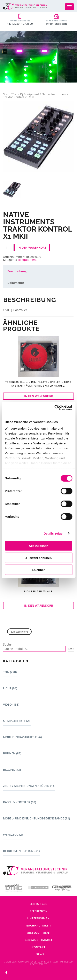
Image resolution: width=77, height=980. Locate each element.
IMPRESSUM (67, 962)
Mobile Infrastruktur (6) (22, 737)
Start (6, 94)
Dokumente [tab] (16, 283)
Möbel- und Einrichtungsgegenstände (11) (36, 818)
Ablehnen (38, 570)
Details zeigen (54, 533)
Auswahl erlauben (38, 558)
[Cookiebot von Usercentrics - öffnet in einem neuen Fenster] (55, 407)
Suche (7, 644)
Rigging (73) (12, 770)
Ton (15, 94)
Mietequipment (39, 933)
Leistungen (39, 904)
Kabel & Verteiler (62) (20, 802)
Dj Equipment (30, 94)
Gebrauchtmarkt (38, 940)
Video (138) (11, 704)
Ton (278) (10, 672)
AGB (56, 962)
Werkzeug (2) (13, 835)
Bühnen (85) (12, 753)
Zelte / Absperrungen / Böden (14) (29, 786)
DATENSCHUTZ (39, 964)
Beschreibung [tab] (17, 271)
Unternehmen (38, 918)
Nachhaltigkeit (38, 925)
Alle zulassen (38, 546)
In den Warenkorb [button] (39, 396)
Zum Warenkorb (19, 632)
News (40, 954)
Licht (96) (10, 688)
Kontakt (39, 947)
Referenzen (39, 911)
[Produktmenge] (8, 248)
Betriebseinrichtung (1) (21, 851)
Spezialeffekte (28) (17, 721)
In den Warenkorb (32, 248)
